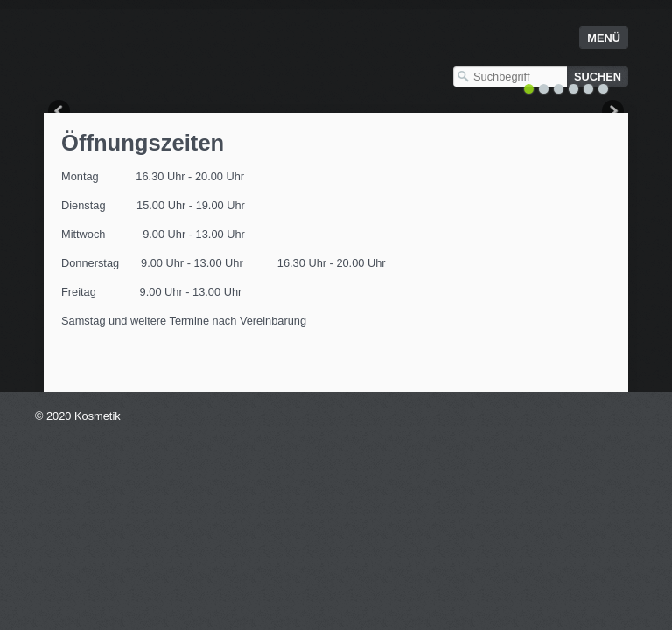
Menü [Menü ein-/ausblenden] (604, 38)
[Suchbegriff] (510, 77)
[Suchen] (598, 77)
